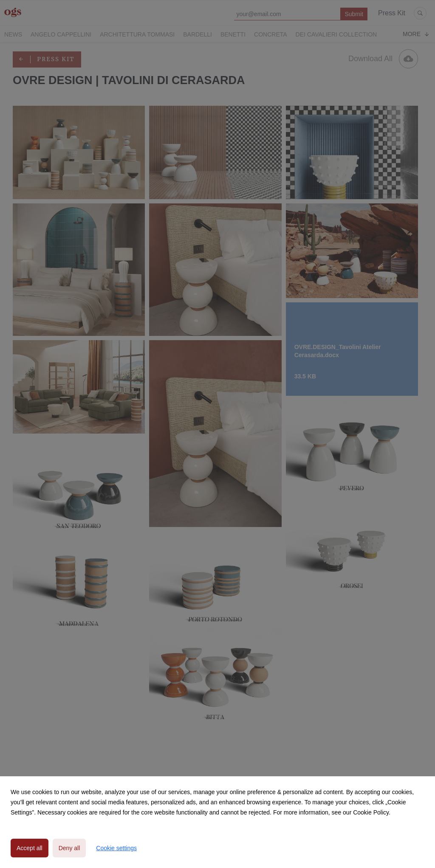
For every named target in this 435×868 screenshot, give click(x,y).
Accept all (30, 848)
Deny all (69, 848)
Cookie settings (116, 848)
